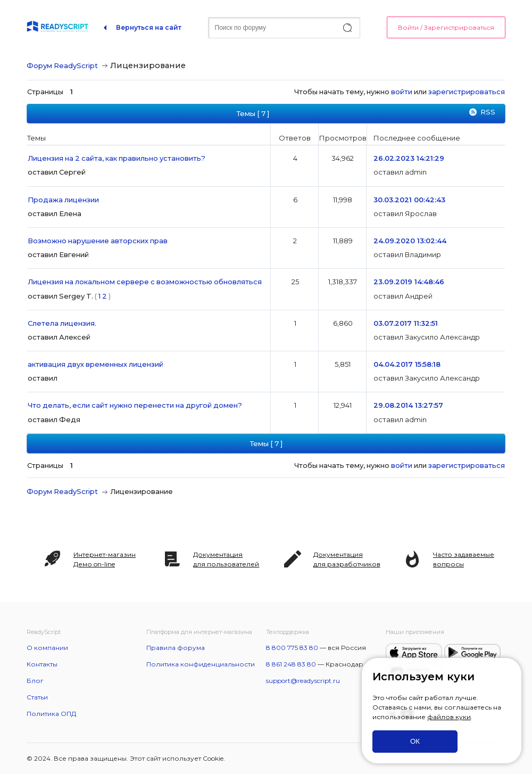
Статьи (37, 697)
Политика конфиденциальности (201, 664)
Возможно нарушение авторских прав (98, 241)
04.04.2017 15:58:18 (407, 364)
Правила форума (176, 648)
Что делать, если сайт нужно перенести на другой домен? (135, 405)
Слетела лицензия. (62, 323)
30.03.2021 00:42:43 (409, 200)
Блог (35, 681)
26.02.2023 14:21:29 (409, 158)
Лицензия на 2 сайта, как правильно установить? (117, 158)
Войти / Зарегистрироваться (446, 27)
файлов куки (449, 717)
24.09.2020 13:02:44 (410, 241)
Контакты (42, 664)
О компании (47, 648)
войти (402, 92)
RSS (488, 112)
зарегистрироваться (467, 92)
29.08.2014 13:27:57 (408, 405)
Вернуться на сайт (149, 27)
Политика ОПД (51, 714)
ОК (415, 741)
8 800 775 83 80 (292, 648)
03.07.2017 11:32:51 (406, 323)
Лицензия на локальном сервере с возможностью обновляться (145, 282)
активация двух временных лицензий (95, 364)
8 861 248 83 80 (291, 664)
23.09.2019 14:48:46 (409, 282)
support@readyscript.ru (303, 681)
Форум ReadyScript (62, 65)
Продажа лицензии (63, 200)
